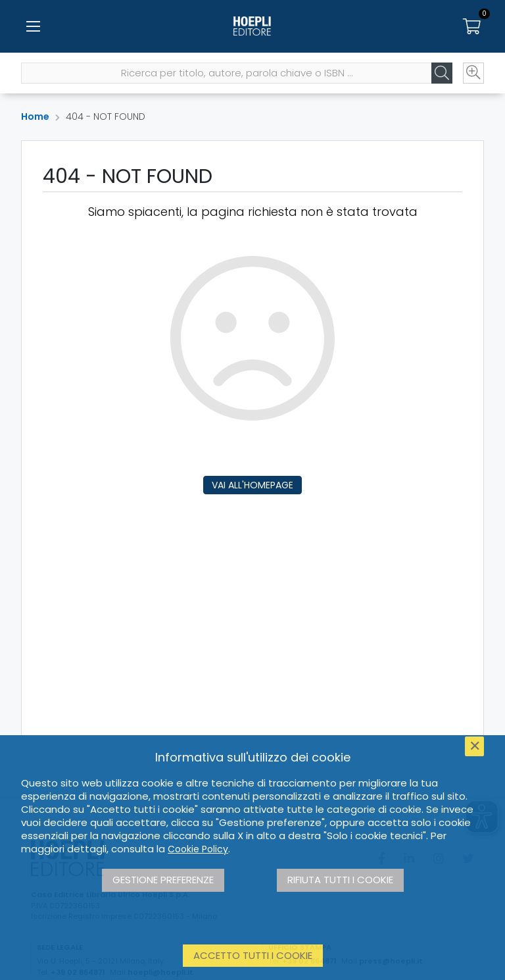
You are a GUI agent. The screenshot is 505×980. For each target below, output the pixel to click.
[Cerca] (442, 73)
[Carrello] (472, 26)
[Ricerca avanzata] (473, 73)
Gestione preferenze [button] (163, 880)
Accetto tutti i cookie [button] (253, 955)
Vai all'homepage (252, 485)
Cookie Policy (198, 849)
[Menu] (33, 26)
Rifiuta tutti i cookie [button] (340, 880)
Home (35, 116)
